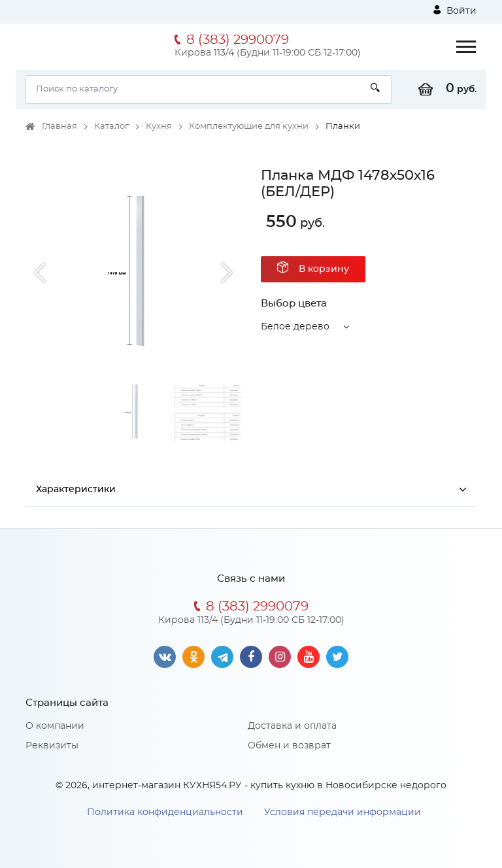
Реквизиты (52, 746)
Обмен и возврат (289, 746)
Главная (59, 126)
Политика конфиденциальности (165, 812)
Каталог (111, 126)
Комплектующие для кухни (249, 126)
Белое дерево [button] (295, 327)
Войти (455, 10)
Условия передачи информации (343, 812)
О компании (55, 726)
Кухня (159, 126)
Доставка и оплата (292, 726)
